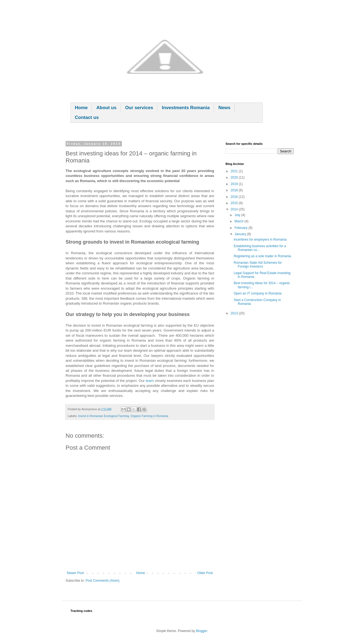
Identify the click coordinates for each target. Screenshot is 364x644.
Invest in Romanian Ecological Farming (104, 416)
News (224, 108)
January (241, 234)
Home (81, 108)
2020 (235, 177)
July (238, 215)
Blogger (201, 631)
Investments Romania (186, 108)
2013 (235, 313)
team (150, 381)
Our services (139, 108)
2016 (235, 197)
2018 (235, 190)
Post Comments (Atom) (102, 581)
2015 (235, 203)
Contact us (87, 117)
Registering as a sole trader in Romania (262, 256)
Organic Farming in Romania (149, 416)
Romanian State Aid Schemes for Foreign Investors (258, 265)
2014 (235, 209)
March (240, 221)
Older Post (205, 573)
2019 (235, 184)
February (241, 228)
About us (106, 108)
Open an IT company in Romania (258, 293)
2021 (235, 171)
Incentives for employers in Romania (260, 240)
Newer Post (75, 573)
